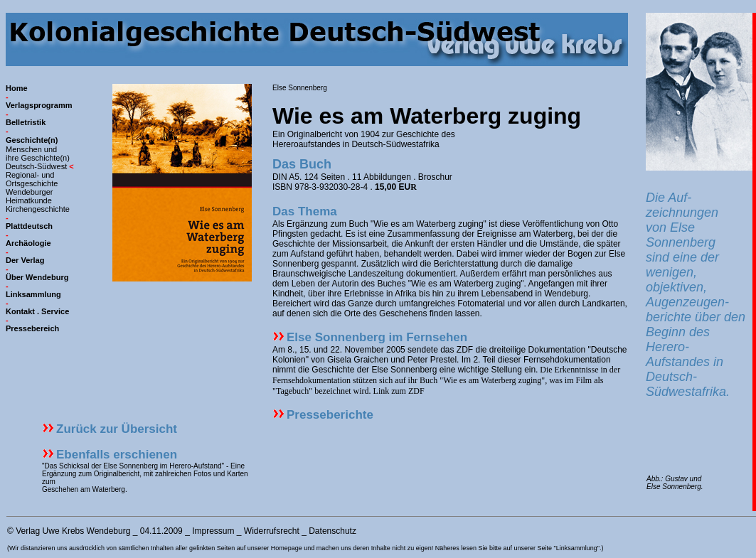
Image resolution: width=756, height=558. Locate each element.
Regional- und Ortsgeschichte (32, 179)
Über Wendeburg (37, 277)
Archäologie (28, 243)
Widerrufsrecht (272, 531)
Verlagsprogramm (39, 105)
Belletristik (26, 122)
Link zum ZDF (399, 391)
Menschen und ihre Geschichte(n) (38, 154)
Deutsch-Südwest (36, 166)
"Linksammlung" (576, 548)
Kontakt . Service (37, 311)
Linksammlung (33, 294)
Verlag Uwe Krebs (50, 531)
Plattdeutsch (29, 226)
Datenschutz (332, 531)
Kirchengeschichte (38, 209)
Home (17, 88)
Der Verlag (25, 260)
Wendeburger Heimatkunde (29, 196)
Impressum (213, 531)
